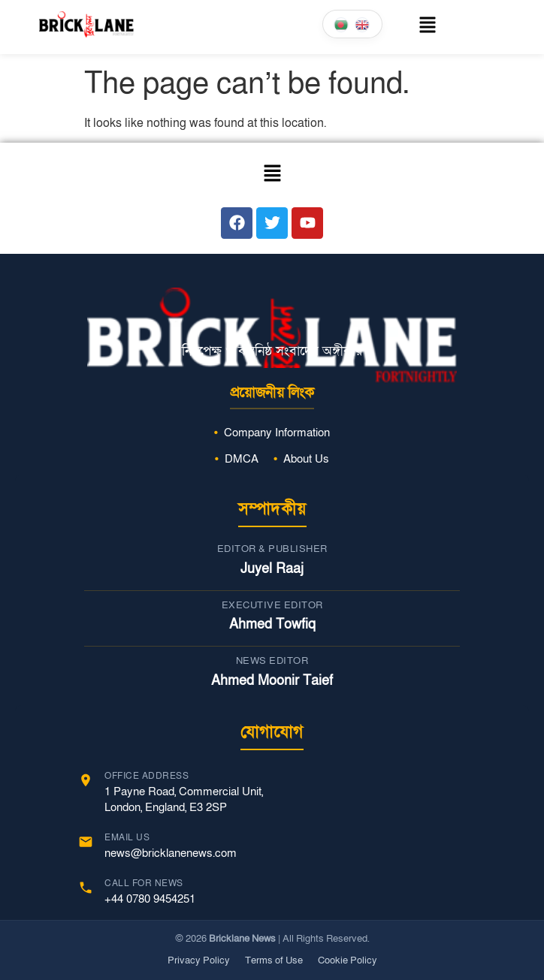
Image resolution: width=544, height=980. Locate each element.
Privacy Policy (199, 960)
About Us (306, 459)
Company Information (277, 433)
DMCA (242, 459)
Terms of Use (274, 960)
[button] (428, 27)
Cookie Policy (348, 960)
